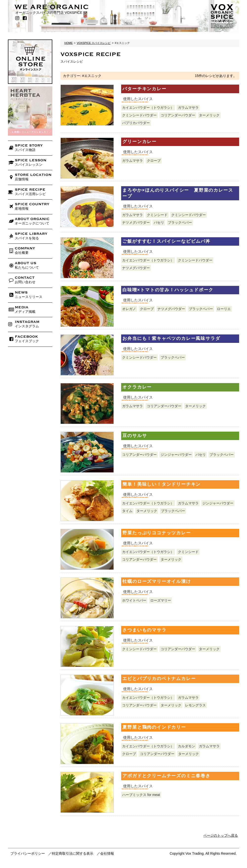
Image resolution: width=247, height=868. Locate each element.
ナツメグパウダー (136, 222)
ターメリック (209, 115)
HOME (69, 43)
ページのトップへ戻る (221, 835)
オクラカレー (137, 387)
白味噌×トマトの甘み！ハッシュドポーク (168, 290)
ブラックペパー (180, 222)
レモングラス (195, 705)
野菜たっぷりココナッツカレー (157, 533)
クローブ (154, 161)
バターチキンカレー (144, 89)
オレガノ (129, 309)
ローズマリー (161, 600)
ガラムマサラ (188, 108)
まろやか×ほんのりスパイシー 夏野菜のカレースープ (178, 193)
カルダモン (187, 746)
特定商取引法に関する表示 (73, 853)
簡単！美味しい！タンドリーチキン (161, 484)
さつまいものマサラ (144, 630)
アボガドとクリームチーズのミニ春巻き (166, 776)
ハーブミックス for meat (141, 795)
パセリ (159, 222)
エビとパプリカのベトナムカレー (159, 679)
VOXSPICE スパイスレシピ (94, 43)
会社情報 (107, 853)
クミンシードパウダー (139, 115)
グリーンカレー (140, 142)
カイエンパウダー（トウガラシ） (148, 108)
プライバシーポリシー (28, 853)
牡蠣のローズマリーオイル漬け (157, 581)
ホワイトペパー (134, 600)
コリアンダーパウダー (178, 115)
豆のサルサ (135, 436)
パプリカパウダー (136, 123)
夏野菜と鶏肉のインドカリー (154, 727)
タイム (127, 511)
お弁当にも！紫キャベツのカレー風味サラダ (171, 338)
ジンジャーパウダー (176, 455)
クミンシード (157, 215)
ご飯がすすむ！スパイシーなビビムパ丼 (166, 241)
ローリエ (224, 309)
